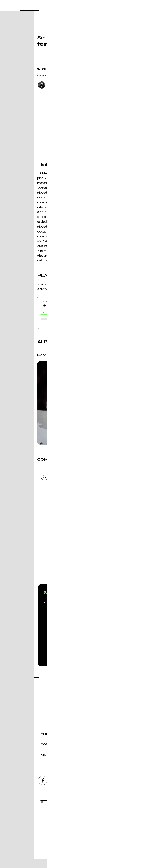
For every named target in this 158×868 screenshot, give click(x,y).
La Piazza (47, 313)
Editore (79, 838)
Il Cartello (109, 351)
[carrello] (139, 5)
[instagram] (61, 790)
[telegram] (115, 790)
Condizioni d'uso (71, 854)
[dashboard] (152, 5)
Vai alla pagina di (79, 559)
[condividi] (118, 67)
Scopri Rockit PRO (79, 634)
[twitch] (97, 790)
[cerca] (146, 5)
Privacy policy (88, 854)
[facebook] (43, 790)
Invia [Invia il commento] (67, 504)
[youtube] (79, 790)
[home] (72, 5)
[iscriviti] (112, 814)
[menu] (6, 5)
